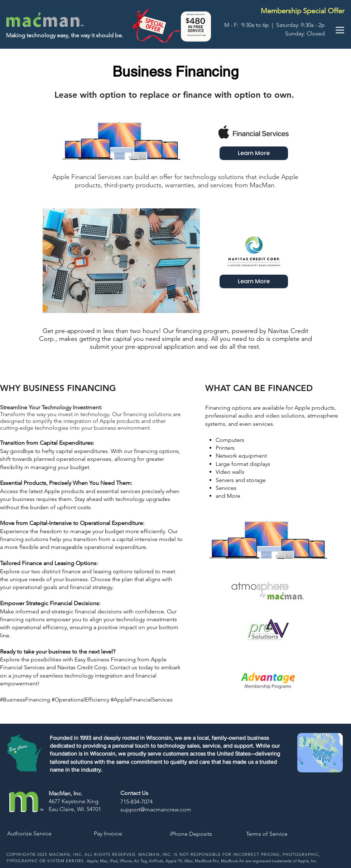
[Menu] (340, 30)
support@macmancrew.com (156, 809)
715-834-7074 (136, 802)
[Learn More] (254, 153)
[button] (196, 26)
